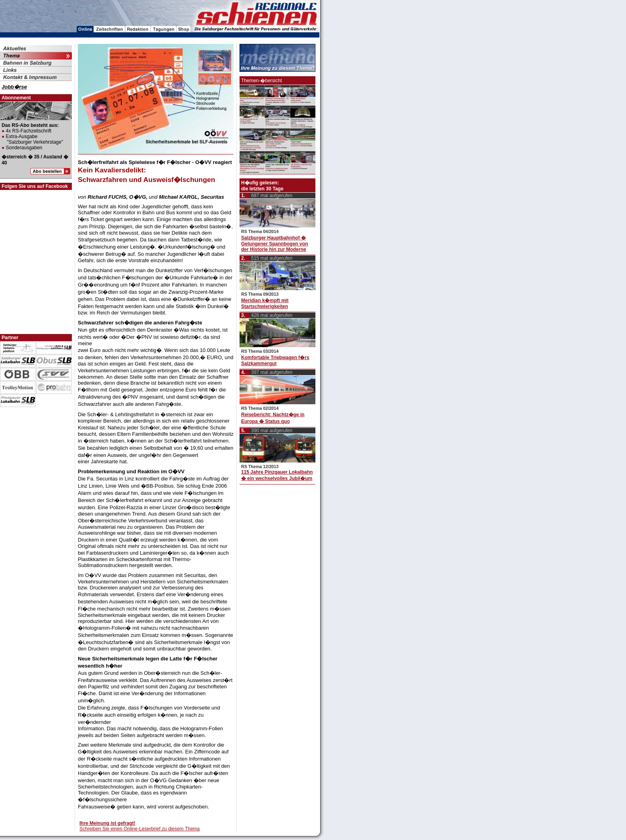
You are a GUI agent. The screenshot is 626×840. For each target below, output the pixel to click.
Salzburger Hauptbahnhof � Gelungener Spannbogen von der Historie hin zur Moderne (274, 244)
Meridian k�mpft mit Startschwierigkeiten (265, 303)
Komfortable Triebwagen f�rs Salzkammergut (275, 361)
